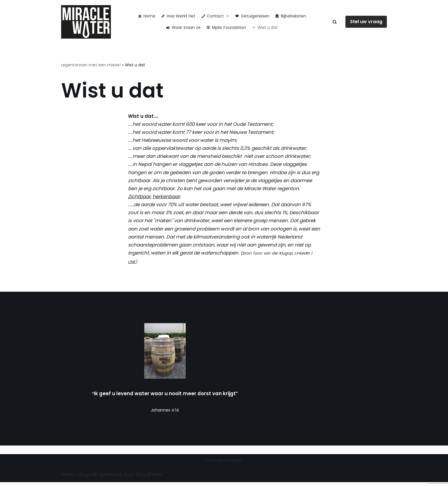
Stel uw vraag (366, 22)
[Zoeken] (335, 22)
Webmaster (236, 465)
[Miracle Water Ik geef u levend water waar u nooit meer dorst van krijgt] (87, 22)
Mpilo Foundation (229, 27)
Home (149, 16)
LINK (193, 266)
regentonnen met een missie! (91, 65)
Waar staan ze (186, 27)
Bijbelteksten (293, 16)
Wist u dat (268, 27)
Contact (218, 16)
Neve (67, 479)
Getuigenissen (255, 16)
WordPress (149, 479)
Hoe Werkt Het (181, 16)
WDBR (219, 465)
